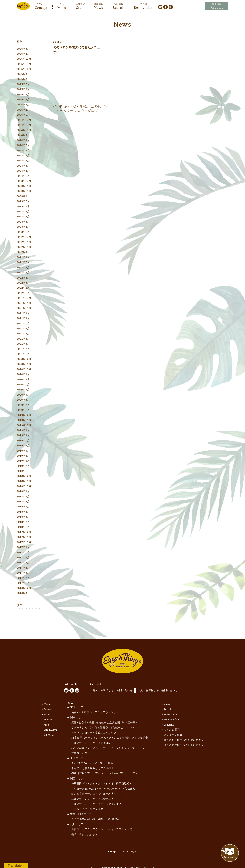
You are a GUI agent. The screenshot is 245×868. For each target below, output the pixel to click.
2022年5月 (23, 273)
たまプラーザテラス (131, 739)
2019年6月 (23, 446)
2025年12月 (24, 60)
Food (46, 716)
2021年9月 (23, 314)
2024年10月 (24, 131)
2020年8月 (23, 380)
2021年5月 (23, 334)
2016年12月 (24, 589)
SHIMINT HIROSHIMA (106, 811)
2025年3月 (23, 105)
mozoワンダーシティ (126, 765)
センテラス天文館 (121, 821)
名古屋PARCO (79, 755)
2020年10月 (24, 370)
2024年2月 (23, 172)
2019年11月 (24, 421)
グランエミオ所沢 (119, 729)
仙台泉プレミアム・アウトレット (99, 704)
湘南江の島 (129, 714)
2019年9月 (23, 431)
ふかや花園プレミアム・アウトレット (94, 739)
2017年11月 (24, 538)
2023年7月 (23, 202)
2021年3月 (23, 345)
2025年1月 (23, 116)
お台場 (83, 714)
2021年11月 (24, 304)
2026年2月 (23, 55)
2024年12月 (24, 121)
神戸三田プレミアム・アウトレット (93, 775)
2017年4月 (23, 568)
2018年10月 (24, 487)
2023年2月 (23, 228)
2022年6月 (23, 268)
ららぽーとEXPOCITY (84, 780)
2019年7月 (23, 441)
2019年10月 (24, 426)
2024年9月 (23, 136)
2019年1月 (23, 472)
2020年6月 (23, 390)
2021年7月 (23, 324)
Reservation (143, 7)
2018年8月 (23, 497)
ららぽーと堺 (105, 785)
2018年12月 (24, 477)
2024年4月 (23, 161)
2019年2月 (23, 467)
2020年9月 (23, 375)
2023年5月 (23, 212)
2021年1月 (23, 355)
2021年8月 (23, 319)
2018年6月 (23, 502)
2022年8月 (23, 258)
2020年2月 (23, 406)
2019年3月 (23, 462)
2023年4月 (23, 217)
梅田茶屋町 (123, 775)
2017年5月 (23, 563)
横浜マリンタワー (82, 724)
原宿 (74, 714)
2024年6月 (23, 151)
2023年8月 (23, 197)
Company (169, 716)
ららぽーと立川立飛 (108, 714)
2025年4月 (23, 100)
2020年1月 (23, 411)
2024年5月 (23, 156)
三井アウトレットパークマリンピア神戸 (95, 795)
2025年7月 (23, 85)
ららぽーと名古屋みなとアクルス (91, 760)
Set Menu (49, 726)
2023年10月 (24, 192)
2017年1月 (23, 584)
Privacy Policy (171, 711)
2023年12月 (24, 182)
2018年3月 (23, 518)
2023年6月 (23, 207)
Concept (41, 7)
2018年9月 (23, 492)
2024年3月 (23, 166)
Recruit (118, 7)
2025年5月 (23, 95)
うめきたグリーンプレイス (87, 800)
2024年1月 (23, 177)
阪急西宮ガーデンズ (83, 785)
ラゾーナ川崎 (79, 719)
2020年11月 (24, 365)
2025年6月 (23, 90)
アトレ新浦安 (140, 729)
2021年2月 (23, 350)
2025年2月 (23, 110)
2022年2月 (23, 289)
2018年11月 (24, 482)
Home (47, 696)
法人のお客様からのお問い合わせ (159, 682)
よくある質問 (172, 721)
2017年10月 (24, 543)
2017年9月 (23, 548)
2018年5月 (23, 507)
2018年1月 (23, 528)
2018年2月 (23, 523)
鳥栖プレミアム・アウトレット (90, 821)
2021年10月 (24, 309)
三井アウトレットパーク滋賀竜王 (91, 790)
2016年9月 (23, 594)
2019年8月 (23, 436)
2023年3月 (23, 222)
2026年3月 (23, 49)
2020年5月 (23, 395)
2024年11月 (24, 126)
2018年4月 (23, 512)
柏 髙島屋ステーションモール (89, 729)
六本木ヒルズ (79, 745)
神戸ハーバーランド (110, 780)
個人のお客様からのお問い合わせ (112, 682)
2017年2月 (23, 579)
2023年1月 (23, 233)
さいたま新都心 (99, 719)
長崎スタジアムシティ (85, 826)
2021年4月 (23, 339)
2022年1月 (23, 294)
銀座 (91, 714)
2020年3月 (23, 401)
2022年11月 (24, 243)
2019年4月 (23, 457)
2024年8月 (23, 141)
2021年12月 (24, 299)
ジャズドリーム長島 (101, 755)
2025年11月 (24, 65)
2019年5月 (23, 451)
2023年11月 (24, 187)
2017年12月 (24, 533)
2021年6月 (23, 329)
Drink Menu (50, 721)
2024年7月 (23, 146)
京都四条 (130, 780)
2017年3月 (23, 574)
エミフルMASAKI (82, 811)
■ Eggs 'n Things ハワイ (122, 843)
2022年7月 (23, 263)
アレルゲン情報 (173, 726)
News (99, 7)
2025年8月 (23, 80)
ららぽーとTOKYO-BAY (124, 719)
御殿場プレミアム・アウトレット (91, 765)
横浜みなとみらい (105, 724)
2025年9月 (23, 75)
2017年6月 (23, 558)
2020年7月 (23, 385)
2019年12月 (24, 416)
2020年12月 (24, 360)
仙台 (74, 704)
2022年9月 (23, 253)
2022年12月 (24, 238)
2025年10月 (24, 70)
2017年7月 (23, 553)
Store (80, 7)
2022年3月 (23, 283)
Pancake (49, 711)
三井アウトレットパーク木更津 (90, 734)
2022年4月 (23, 278)
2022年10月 (24, 248)
